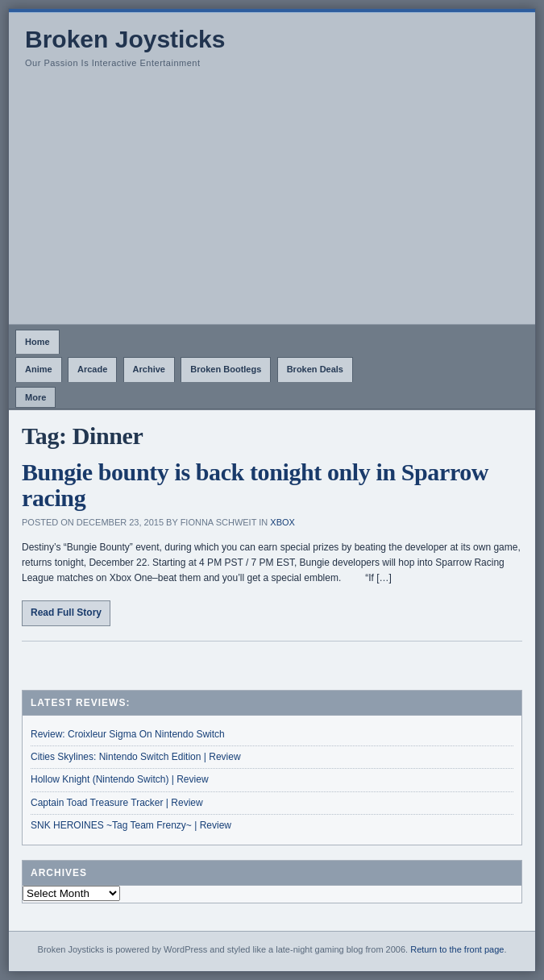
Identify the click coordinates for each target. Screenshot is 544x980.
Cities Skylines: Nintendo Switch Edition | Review (136, 757)
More (35, 397)
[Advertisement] (272, 203)
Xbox (282, 522)
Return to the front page (457, 949)
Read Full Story (66, 612)
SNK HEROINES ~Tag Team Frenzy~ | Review (131, 825)
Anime (39, 369)
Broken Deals (315, 369)
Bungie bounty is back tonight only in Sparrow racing (255, 485)
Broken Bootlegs (226, 369)
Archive (149, 369)
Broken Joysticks (125, 39)
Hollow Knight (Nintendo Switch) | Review (120, 779)
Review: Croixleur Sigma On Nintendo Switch (128, 734)
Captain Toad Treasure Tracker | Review (117, 803)
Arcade (92, 369)
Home (37, 342)
